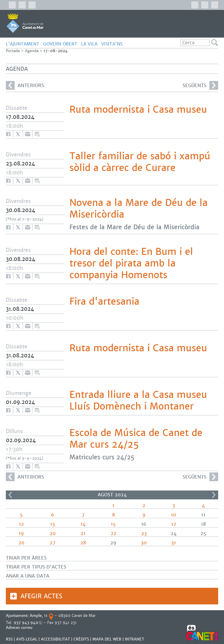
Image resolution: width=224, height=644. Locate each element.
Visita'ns (112, 44)
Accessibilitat (55, 639)
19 (21, 533)
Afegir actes (41, 596)
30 (144, 543)
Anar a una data (28, 576)
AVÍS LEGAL (27, 639)
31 (174, 543)
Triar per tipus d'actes (36, 567)
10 (174, 515)
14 (83, 524)
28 (83, 543)
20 (53, 533)
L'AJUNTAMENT (23, 44)
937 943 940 (26, 623)
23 (144, 533)
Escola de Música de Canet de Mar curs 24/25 (136, 439)
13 (52, 524)
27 (52, 543)
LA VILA (89, 44)
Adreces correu (20, 628)
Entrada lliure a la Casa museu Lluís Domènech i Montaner (138, 400)
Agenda (32, 51)
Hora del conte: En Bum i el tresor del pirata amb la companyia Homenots (131, 263)
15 (113, 524)
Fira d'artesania (104, 301)
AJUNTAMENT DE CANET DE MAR (25, 23)
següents (200, 85)
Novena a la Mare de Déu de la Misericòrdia (139, 209)
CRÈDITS (81, 639)
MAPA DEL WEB (107, 639)
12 (21, 524)
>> (214, 495)
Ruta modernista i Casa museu (138, 110)
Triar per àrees (26, 558)
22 (113, 533)
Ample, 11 (39, 616)
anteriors (25, 85)
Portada (13, 51)
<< (10, 495)
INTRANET (134, 639)
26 (21, 543)
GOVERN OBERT (60, 44)
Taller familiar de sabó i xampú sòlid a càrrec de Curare (140, 162)
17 (174, 524)
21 (83, 533)
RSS (9, 639)
